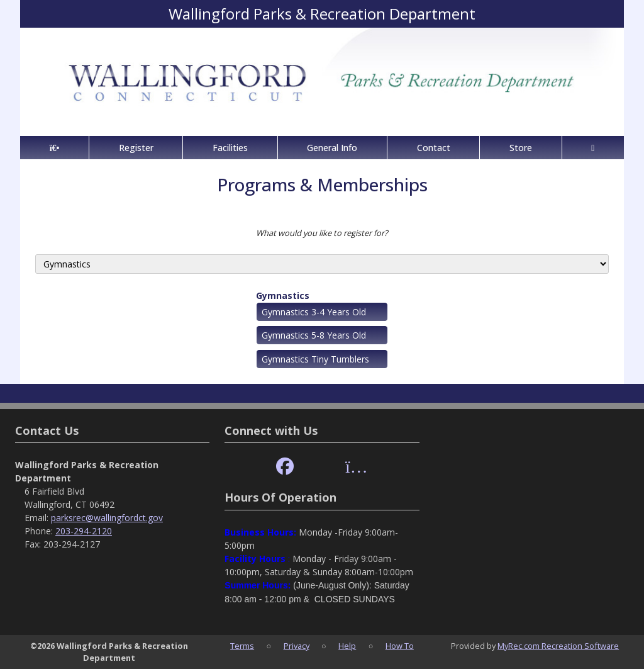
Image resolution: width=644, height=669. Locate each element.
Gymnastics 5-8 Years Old (314, 335)
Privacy (297, 646)
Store (521, 148)
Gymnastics (283, 295)
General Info (332, 148)
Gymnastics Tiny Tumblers (315, 359)
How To (400, 646)
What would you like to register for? (322, 233)
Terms (242, 646)
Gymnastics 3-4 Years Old (314, 312)
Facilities (230, 148)
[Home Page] (54, 148)
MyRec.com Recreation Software (558, 646)
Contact (434, 148)
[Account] (593, 148)
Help (347, 646)
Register (136, 148)
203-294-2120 (84, 531)
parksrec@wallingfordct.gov (107, 518)
